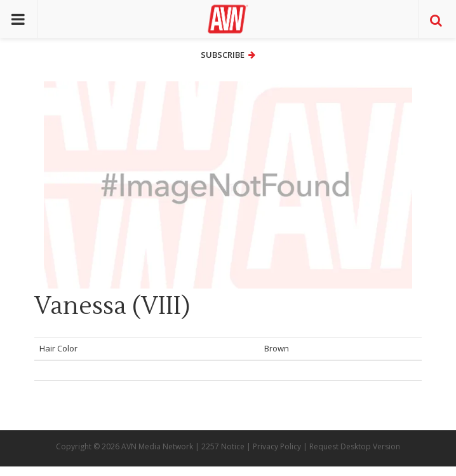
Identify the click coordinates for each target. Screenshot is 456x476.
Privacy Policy (277, 446)
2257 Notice (223, 446)
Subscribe (228, 55)
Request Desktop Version (355, 446)
